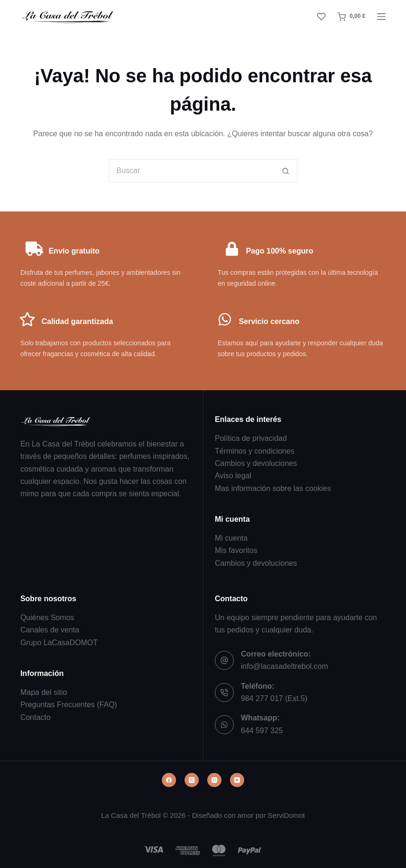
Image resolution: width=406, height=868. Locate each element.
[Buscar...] (191, 171)
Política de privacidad (251, 438)
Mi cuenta (231, 538)
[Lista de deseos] (321, 17)
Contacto (35, 717)
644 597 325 (262, 731)
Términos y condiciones (255, 451)
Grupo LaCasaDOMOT (59, 643)
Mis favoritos (236, 550)
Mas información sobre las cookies (273, 488)
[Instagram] (214, 780)
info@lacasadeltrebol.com (284, 666)
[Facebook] (169, 780)
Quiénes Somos (47, 618)
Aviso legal (233, 476)
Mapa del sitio (44, 692)
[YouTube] (237, 780)
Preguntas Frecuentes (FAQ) (69, 705)
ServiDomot (286, 815)
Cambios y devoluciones (256, 463)
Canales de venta (50, 630)
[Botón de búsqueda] (286, 171)
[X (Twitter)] (192, 780)
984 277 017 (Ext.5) (274, 698)
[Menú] (381, 17)
